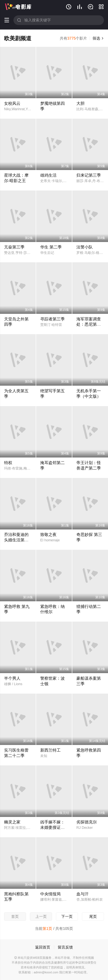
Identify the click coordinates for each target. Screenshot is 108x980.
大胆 (80, 103)
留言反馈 (65, 947)
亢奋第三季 (14, 247)
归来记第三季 (89, 175)
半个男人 (12, 678)
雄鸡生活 (48, 175)
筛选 (98, 38)
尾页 (93, 916)
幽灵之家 (12, 822)
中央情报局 (50, 894)
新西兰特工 (50, 750)
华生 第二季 (51, 247)
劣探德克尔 (87, 822)
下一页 (67, 916)
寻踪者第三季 (52, 319)
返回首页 (43, 947)
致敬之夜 (48, 535)
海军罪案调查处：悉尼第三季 (89, 324)
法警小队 (85, 247)
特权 (8, 463)
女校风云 (12, 103)
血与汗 (83, 894)
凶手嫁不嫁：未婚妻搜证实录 (52, 827)
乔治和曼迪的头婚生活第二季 (16, 540)
